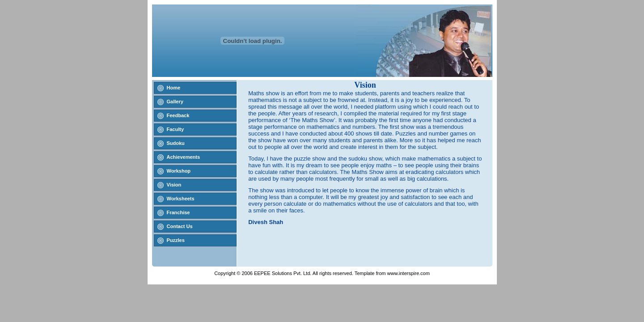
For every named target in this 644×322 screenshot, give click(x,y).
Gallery (175, 102)
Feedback (178, 115)
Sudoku (176, 143)
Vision (174, 185)
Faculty (176, 129)
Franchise (178, 212)
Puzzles (176, 240)
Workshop (179, 171)
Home (174, 88)
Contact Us (180, 226)
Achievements (184, 157)
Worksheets (181, 199)
